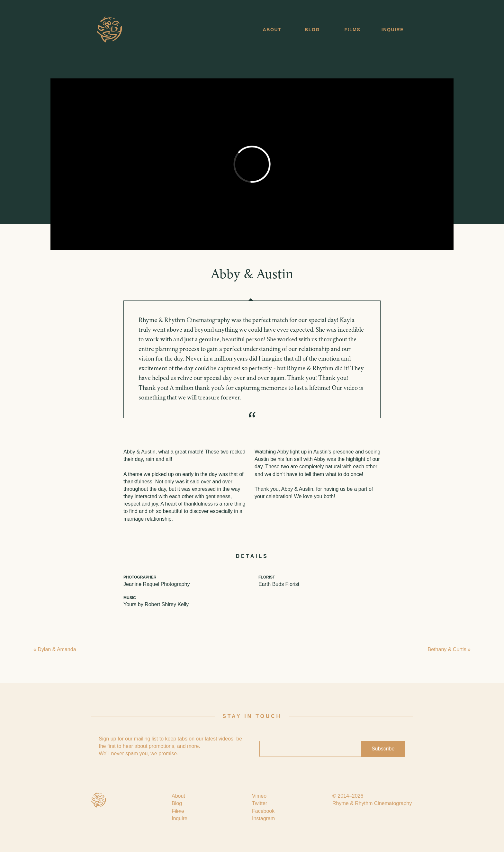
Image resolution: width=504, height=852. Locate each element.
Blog (312, 30)
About (272, 30)
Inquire (393, 30)
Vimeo (259, 796)
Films (353, 30)
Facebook (263, 811)
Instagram (263, 818)
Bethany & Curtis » (449, 649)
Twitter (260, 803)
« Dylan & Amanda (55, 649)
